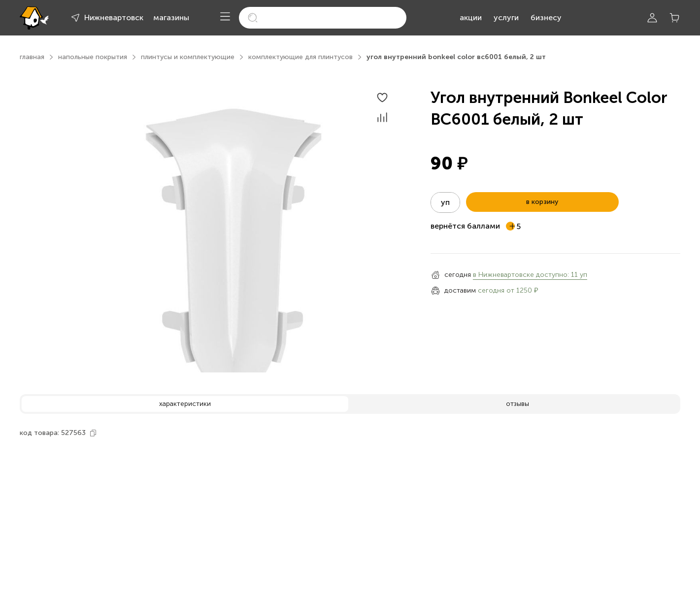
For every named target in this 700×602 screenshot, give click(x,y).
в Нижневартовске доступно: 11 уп (530, 275)
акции (471, 17)
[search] (323, 18)
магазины (171, 17)
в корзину (542, 202)
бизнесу (546, 17)
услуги (506, 17)
